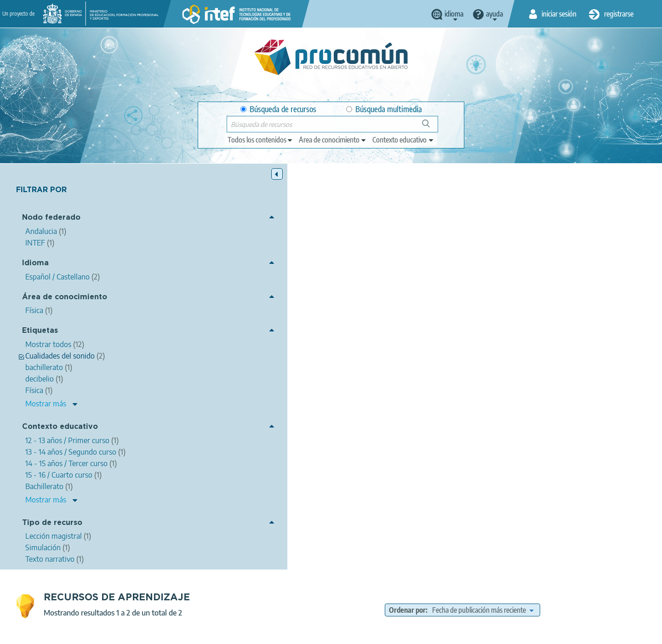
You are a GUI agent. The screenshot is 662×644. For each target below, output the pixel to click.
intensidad (461, 279)
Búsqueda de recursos (278, 109)
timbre (548, 279)
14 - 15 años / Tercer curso (347, 315)
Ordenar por (477, 204)
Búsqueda (431, 127)
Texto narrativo (367, 328)
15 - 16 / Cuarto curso (419, 315)
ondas (333, 279)
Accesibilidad (365, 633)
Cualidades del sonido (408, 279)
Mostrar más (46, 404)
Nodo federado (51, 219)
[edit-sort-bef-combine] (552, 204)
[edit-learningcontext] (403, 140)
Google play (354, 597)
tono (524, 279)
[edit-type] (260, 140)
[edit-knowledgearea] (333, 140)
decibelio (496, 279)
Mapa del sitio (416, 633)
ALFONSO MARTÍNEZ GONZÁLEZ (309, 255)
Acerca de (141, 633)
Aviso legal (183, 633)
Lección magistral (421, 328)
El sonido (197, 242)
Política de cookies (308, 633)
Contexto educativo (60, 427)
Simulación (361, 431)
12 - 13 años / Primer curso (537, 305)
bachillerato (582, 279)
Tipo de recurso (52, 523)
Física (308, 279)
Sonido (311, 417)
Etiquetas (40, 331)
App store (274, 597)
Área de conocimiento (65, 298)
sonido (360, 279)
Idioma (35, 264)
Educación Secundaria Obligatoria (446, 305)
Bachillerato (375, 305)
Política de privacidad (240, 633)
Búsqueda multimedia (384, 109)
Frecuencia (344, 417)
